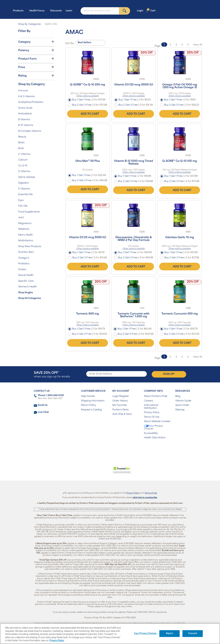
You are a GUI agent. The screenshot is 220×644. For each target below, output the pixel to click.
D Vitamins (24, 171)
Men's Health (26, 235)
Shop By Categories (30, 24)
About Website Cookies (157, 422)
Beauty (22, 137)
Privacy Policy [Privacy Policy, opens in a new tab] (57, 641)
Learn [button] (70, 11)
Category (36, 42)
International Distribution (151, 407)
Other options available (88, 96)
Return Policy (89, 405)
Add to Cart (87, 114)
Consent (193, 634)
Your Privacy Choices (153, 428)
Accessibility (151, 433)
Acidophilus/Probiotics (31, 102)
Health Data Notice (155, 438)
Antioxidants (25, 114)
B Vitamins (24, 120)
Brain (21, 148)
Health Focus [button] (38, 11)
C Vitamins (24, 154)
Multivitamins (26, 241)
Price (36, 67)
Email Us (43, 405)
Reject (170, 634)
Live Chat (43, 412)
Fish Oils (23, 206)
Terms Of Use (152, 417)
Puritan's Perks (120, 410)
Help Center (88, 396)
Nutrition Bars (26, 252)
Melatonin (24, 229)
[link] (97, 472)
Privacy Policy (152, 413)
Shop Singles (26, 293)
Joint (21, 218)
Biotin (21, 143)
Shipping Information (93, 401)
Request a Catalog (91, 410)
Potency (36, 50)
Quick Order (182, 405)
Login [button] (141, 11)
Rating (36, 76)
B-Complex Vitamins (30, 131)
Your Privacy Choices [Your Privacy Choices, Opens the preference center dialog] (145, 634)
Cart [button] (151, 11)
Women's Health (27, 287)
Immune (23, 91)
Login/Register (121, 396)
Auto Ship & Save (122, 414)
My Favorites (120, 405)
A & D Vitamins (27, 97)
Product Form (36, 59)
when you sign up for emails (52, 375)
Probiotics (24, 264)
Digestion (23, 183)
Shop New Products (30, 247)
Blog (178, 396)
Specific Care (26, 281)
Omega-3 (24, 258)
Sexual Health (26, 275)
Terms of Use (151, 493)
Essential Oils (25, 195)
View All (197, 45)
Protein (22, 270)
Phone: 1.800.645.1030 (51, 396)
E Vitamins (24, 189)
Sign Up (169, 374)
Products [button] (19, 11)
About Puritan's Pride (156, 396)
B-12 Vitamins (26, 125)
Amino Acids (25, 108)
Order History (120, 401)
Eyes (21, 200)
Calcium (23, 160)
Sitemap (180, 410)
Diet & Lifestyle (27, 177)
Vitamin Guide (183, 401)
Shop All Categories (30, 298)
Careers (149, 401)
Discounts (56, 11)
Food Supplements (29, 212)
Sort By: (70, 43)
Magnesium (25, 223)
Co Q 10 (23, 166)
